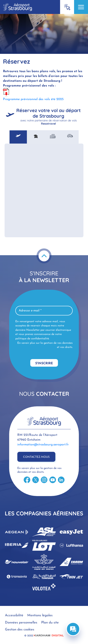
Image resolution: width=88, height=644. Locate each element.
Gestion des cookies (20, 630)
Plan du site (50, 623)
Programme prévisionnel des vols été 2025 (33, 99)
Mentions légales (40, 615)
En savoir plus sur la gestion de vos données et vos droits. (45, 345)
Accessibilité (14, 615)
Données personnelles (21, 623)
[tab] (18, 137)
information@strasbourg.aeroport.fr (43, 445)
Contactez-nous (36, 457)
